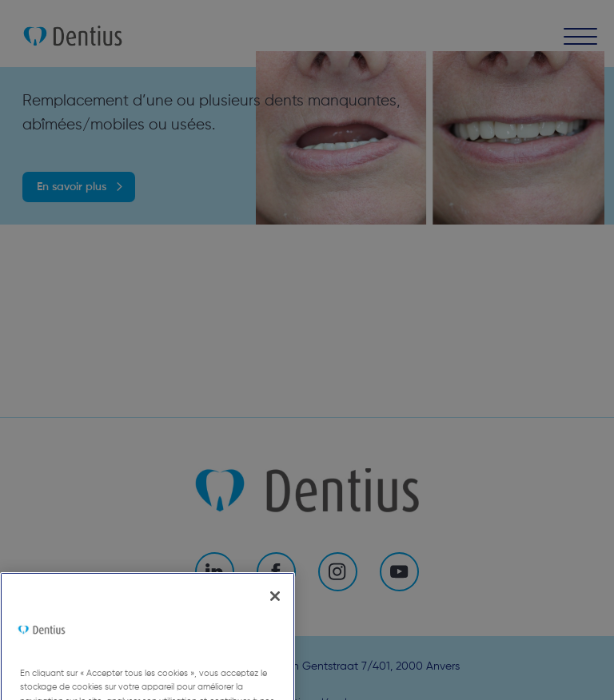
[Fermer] (275, 622)
